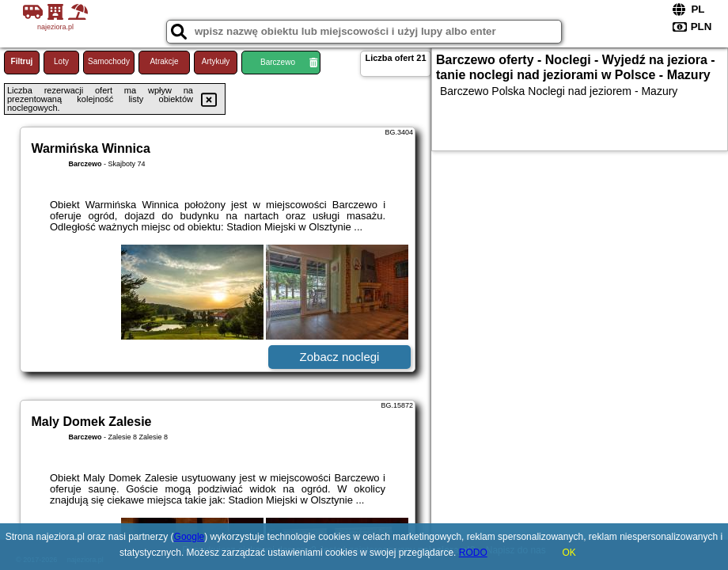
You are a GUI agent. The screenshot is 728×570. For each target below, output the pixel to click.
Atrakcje (164, 61)
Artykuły (216, 61)
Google (190, 537)
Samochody (109, 61)
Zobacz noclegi (340, 357)
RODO (473, 553)
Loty (61, 61)
